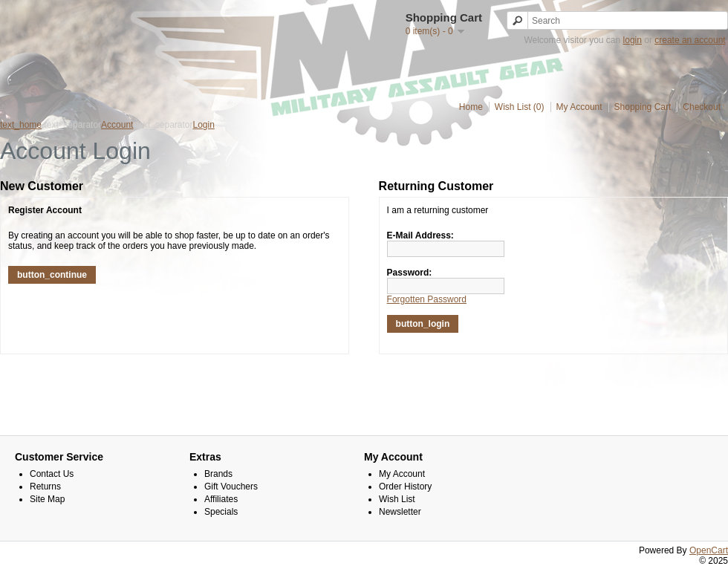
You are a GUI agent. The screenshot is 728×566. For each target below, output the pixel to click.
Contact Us (52, 474)
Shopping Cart (643, 107)
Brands (218, 474)
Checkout (702, 107)
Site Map (47, 499)
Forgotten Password (427, 299)
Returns (45, 487)
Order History (405, 487)
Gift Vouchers (231, 487)
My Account (579, 107)
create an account (690, 40)
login (633, 40)
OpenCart (709, 550)
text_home (21, 125)
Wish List (397, 499)
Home (471, 107)
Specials (221, 512)
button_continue (52, 275)
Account (117, 125)
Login (204, 125)
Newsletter (400, 512)
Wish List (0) (520, 107)
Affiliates (221, 499)
